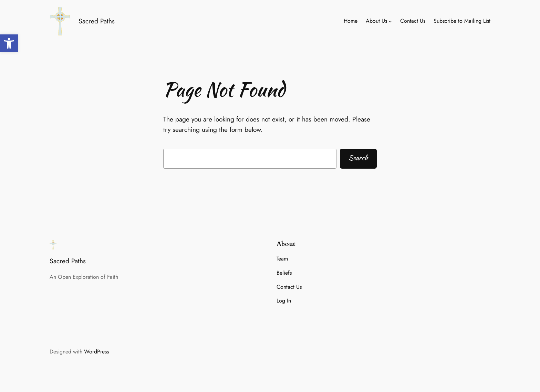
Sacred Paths (97, 21)
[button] (9, 43)
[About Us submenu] (390, 21)
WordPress (96, 352)
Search (358, 158)
